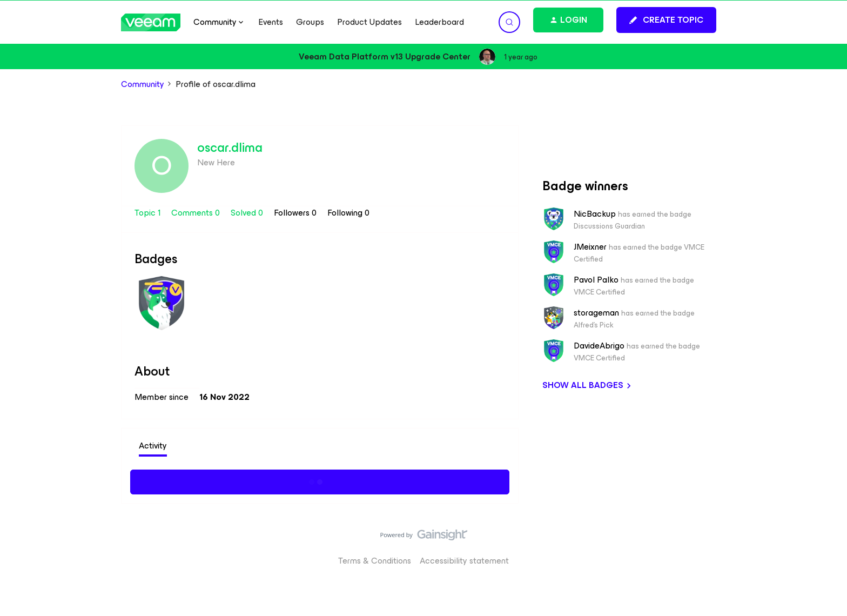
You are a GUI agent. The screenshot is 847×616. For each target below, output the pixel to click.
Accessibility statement (464, 561)
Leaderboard (439, 22)
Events (271, 22)
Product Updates (369, 22)
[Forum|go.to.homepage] (151, 22)
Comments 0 (197, 213)
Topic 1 (149, 213)
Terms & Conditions (375, 561)
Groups (310, 22)
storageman (596, 313)
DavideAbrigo (599, 346)
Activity (153, 446)
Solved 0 (248, 213)
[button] (666, 20)
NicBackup (595, 214)
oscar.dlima (230, 148)
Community (143, 84)
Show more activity (320, 480)
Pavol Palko (596, 280)
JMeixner (590, 247)
